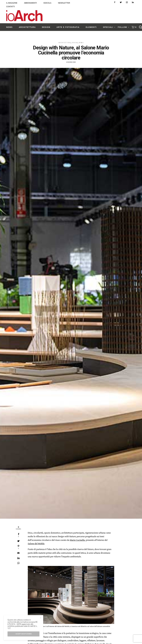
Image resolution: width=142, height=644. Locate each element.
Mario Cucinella (77, 540)
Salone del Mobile (36, 543)
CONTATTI (11, 7)
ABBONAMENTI (30, 3)
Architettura (65, 43)
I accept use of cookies (24, 634)
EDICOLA (47, 3)
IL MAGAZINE (12, 3)
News (81, 43)
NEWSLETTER (64, 3)
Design (75, 43)
